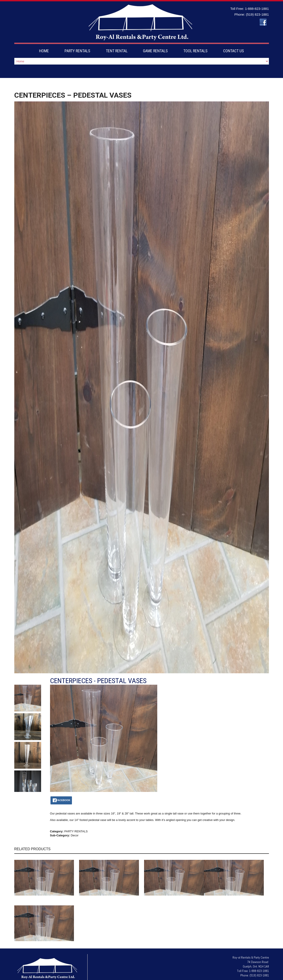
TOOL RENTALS (195, 51)
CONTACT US (234, 51)
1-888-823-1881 (257, 9)
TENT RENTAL (117, 51)
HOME (44, 51)
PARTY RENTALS (77, 51)
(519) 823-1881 (257, 14)
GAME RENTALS (155, 51)
